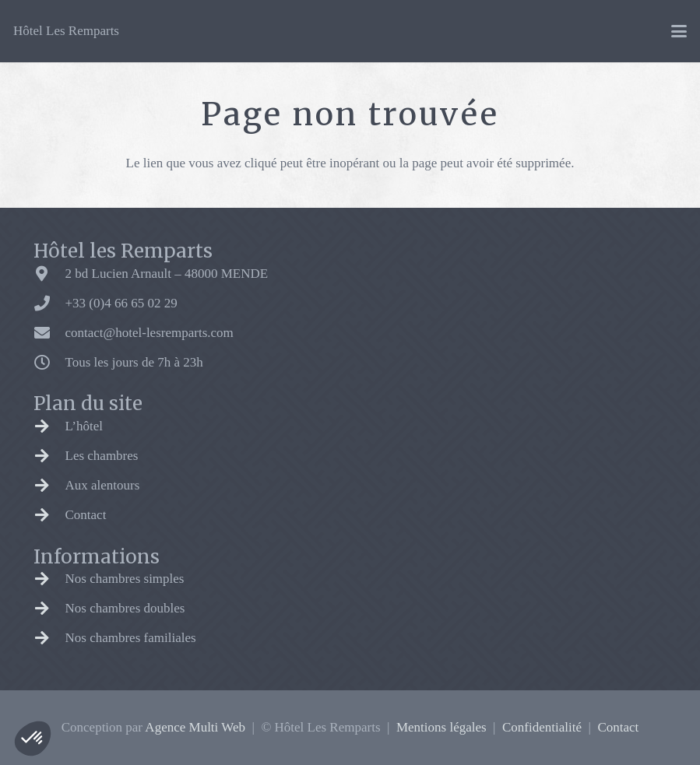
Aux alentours (103, 485)
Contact (86, 515)
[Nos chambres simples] (49, 579)
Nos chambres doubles (125, 608)
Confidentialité (542, 727)
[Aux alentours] (49, 486)
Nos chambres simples (125, 579)
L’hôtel (84, 426)
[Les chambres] (49, 456)
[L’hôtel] (49, 426)
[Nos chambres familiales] (49, 638)
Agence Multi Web (195, 727)
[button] (33, 739)
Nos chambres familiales (131, 638)
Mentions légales (441, 727)
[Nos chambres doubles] (49, 609)
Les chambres (102, 456)
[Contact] (49, 515)
